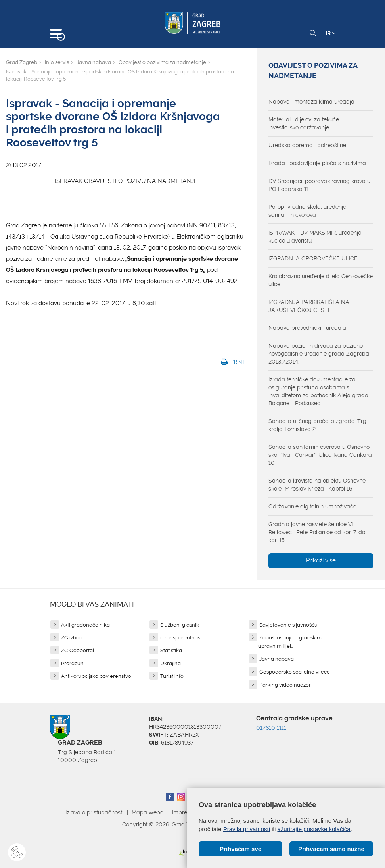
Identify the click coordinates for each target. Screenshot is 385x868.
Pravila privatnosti (247, 829)
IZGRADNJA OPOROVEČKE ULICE (313, 258)
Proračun (72, 663)
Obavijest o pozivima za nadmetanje (162, 62)
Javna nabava (94, 62)
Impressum (187, 812)
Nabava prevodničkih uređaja (307, 328)
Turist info (172, 676)
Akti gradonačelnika (85, 625)
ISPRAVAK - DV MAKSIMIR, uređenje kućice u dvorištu (315, 237)
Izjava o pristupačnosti (94, 812)
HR (329, 33)
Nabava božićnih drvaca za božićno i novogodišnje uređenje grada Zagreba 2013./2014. (319, 354)
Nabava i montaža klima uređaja (311, 102)
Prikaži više (321, 560)
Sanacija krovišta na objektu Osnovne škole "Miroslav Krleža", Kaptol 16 (317, 485)
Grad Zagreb (22, 62)
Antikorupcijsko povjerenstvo (96, 676)
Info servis (57, 62)
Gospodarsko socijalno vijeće (295, 672)
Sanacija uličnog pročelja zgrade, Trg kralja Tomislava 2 (317, 425)
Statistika (171, 650)
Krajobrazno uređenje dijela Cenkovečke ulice (321, 280)
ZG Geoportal (78, 650)
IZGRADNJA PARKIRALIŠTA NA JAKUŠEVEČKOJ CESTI (309, 306)
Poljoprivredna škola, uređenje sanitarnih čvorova (307, 211)
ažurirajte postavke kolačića (314, 829)
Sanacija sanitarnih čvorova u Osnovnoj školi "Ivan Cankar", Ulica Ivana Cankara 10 (320, 455)
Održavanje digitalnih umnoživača (313, 506)
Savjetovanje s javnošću (288, 625)
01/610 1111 (271, 728)
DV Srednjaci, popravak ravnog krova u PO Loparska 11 (319, 185)
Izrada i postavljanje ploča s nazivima (317, 163)
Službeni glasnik (180, 625)
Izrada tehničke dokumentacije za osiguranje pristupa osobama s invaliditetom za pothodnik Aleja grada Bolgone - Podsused (318, 391)
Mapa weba (148, 812)
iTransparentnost (181, 638)
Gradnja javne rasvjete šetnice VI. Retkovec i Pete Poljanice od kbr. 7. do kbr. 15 (317, 532)
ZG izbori (72, 638)
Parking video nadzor (285, 685)
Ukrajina (170, 663)
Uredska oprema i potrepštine (307, 145)
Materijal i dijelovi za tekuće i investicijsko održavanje (305, 123)
